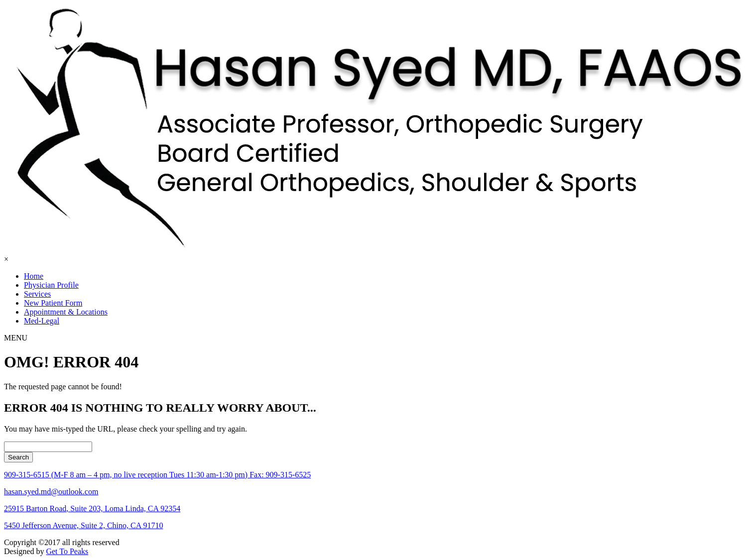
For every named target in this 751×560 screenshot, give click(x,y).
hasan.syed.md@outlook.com (51, 492)
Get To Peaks (67, 551)
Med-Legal (42, 321)
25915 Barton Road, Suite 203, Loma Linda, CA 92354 (92, 508)
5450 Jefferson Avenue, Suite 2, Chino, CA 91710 (83, 525)
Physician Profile (51, 285)
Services (37, 294)
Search (18, 457)
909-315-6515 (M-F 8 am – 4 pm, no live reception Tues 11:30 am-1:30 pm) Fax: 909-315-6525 (157, 475)
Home (34, 276)
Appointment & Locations (66, 312)
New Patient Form (53, 303)
